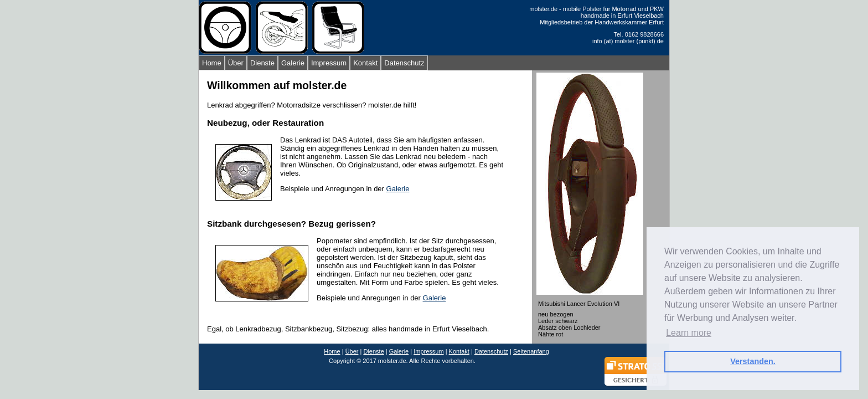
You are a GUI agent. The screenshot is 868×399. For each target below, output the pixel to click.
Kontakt (365, 63)
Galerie (293, 63)
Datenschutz (404, 63)
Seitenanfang (531, 351)
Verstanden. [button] (753, 361)
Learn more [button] (689, 333)
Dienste (262, 63)
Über (236, 63)
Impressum (329, 63)
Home (212, 63)
